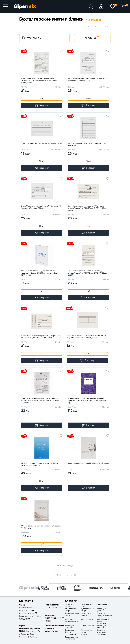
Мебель (84, 635)
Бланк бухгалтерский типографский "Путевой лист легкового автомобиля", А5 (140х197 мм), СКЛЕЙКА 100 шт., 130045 (42, 401)
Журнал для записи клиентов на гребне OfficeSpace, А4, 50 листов (41, 527)
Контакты (115, 588)
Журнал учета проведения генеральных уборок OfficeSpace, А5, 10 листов (39, 464)
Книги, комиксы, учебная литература (103, 621)
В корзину (42, 105)
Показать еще (65, 566)
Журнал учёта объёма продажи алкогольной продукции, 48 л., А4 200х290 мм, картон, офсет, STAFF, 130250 (39, 273)
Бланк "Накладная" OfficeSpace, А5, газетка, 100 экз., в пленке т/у (88, 145)
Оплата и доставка (61, 588)
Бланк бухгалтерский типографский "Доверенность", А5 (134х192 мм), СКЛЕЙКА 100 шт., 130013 (41, 337)
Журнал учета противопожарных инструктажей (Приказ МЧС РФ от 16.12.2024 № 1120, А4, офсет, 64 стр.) (87, 401)
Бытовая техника (87, 626)
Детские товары (87, 620)
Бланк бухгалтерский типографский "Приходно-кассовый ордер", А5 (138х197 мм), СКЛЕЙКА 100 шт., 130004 (87, 208)
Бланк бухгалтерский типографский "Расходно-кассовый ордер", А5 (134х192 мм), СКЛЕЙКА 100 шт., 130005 (87, 273)
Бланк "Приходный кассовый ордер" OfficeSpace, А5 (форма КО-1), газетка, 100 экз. (41, 207)
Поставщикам (96, 588)
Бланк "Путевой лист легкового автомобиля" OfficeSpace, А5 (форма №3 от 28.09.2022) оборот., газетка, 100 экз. (40, 81)
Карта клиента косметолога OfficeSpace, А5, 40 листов (88, 463)
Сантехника (102, 635)
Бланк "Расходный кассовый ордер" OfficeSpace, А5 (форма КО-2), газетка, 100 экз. (87, 80)
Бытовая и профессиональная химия (105, 615)
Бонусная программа (44, 588)
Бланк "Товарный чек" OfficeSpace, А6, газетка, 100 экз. (42, 144)
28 (107, 27)
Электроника (102, 605)
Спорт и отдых (70, 635)
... (102, 27)
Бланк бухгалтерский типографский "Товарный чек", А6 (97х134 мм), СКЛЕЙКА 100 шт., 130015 (87, 337)
